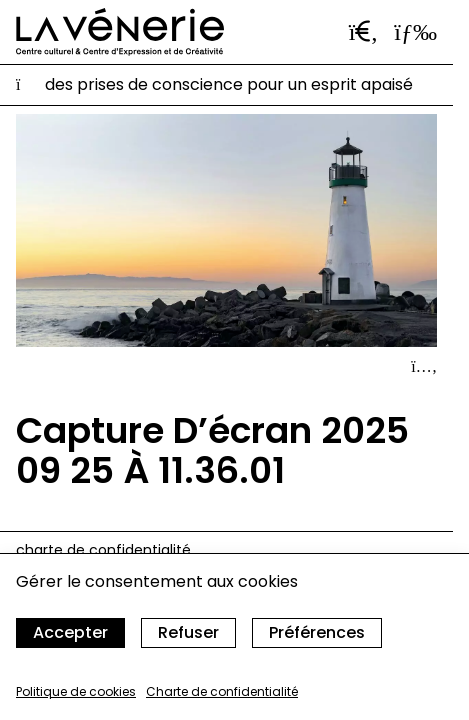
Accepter (70, 632)
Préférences (317, 632)
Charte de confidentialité (222, 691)
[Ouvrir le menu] (415, 32)
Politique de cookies (76, 691)
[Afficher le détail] (424, 367)
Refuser (188, 632)
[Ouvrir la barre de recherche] (364, 32)
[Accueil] (120, 32)
